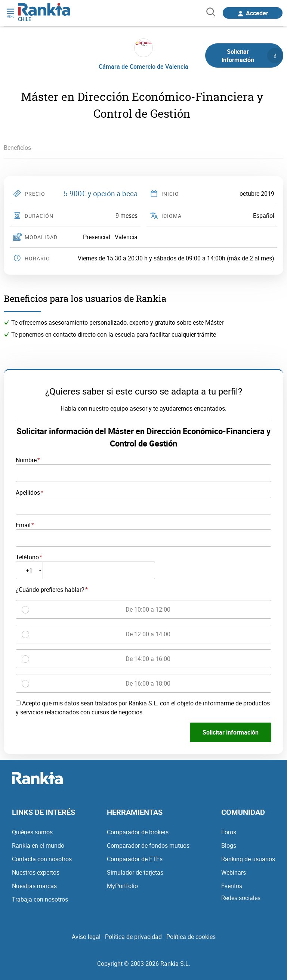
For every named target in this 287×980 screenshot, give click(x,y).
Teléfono (27, 557)
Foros (229, 832)
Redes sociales (241, 898)
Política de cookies (191, 937)
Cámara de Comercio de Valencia (143, 67)
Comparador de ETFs (135, 859)
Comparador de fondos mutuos (148, 845)
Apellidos (28, 492)
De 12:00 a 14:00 (148, 634)
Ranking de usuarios (248, 859)
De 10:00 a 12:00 (148, 609)
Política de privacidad (133, 937)
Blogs (229, 845)
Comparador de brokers (138, 832)
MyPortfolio (122, 886)
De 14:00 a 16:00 (148, 659)
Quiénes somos (32, 832)
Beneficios (17, 148)
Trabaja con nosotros (40, 899)
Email (23, 525)
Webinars (234, 872)
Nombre (26, 460)
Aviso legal (86, 937)
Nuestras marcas (34, 886)
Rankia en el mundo (38, 845)
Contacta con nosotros (42, 859)
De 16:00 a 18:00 (148, 683)
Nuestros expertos (36, 872)
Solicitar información (252, 56)
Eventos (232, 886)
